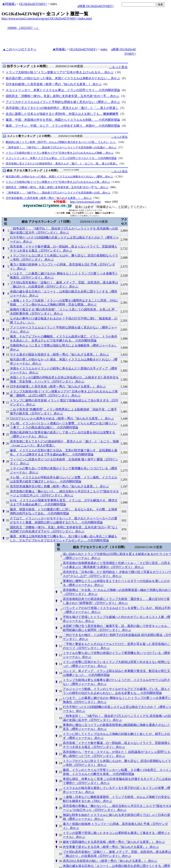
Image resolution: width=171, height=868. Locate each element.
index (104, 49)
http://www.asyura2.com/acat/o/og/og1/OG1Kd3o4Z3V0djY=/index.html (47, 18)
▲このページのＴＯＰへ (20, 49)
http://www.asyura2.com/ (85, 202)
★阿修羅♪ (9, 4)
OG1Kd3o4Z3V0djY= (33, 4)
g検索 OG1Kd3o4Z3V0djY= (96, 6)
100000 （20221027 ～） (23, 28)
